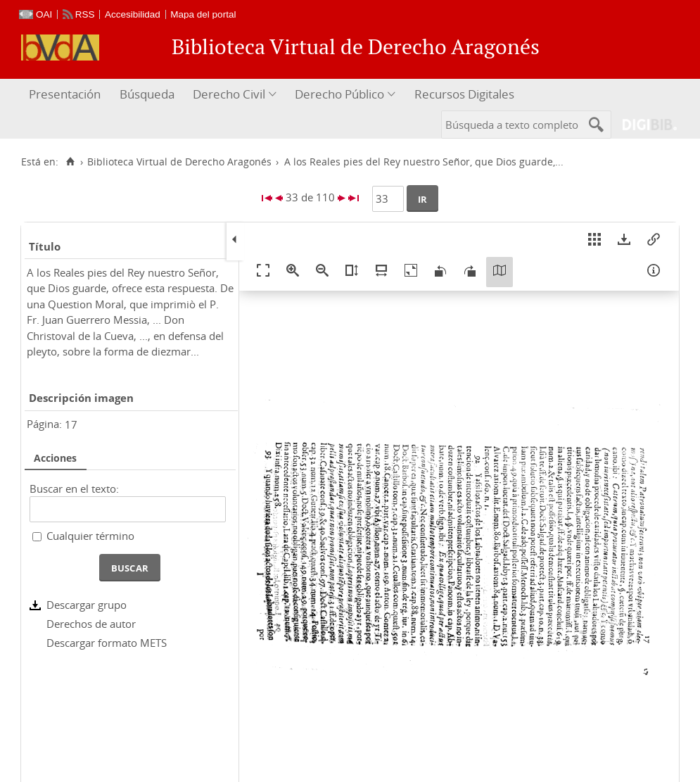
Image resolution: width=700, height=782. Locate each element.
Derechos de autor (91, 624)
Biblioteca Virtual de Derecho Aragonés (179, 162)
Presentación (65, 94)
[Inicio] (70, 162)
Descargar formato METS (107, 643)
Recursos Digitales (464, 94)
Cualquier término (90, 536)
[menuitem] (66, 95)
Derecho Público (339, 94)
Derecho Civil (229, 94)
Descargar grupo (87, 605)
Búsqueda (147, 94)
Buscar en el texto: (74, 488)
